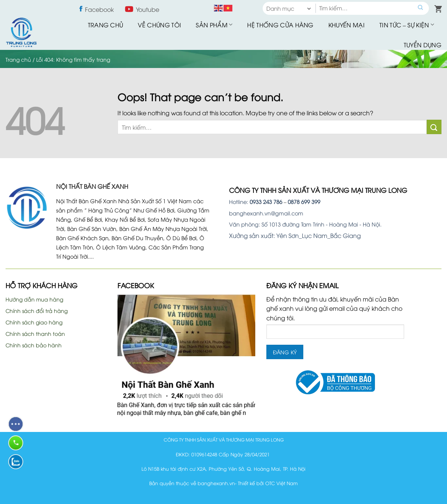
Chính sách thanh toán (35, 333)
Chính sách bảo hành (34, 345)
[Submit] (434, 127)
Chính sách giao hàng (34, 322)
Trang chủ (106, 25)
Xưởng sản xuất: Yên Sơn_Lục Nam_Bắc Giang (295, 235)
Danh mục (280, 8)
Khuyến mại (347, 25)
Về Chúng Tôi (159, 25)
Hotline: (256, 202)
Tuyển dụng (423, 45)
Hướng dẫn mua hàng (34, 299)
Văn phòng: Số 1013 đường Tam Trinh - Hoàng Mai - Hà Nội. (305, 224)
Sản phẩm (214, 25)
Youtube (148, 9)
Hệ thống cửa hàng (280, 25)
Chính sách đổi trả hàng (37, 311)
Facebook (99, 9)
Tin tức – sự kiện (407, 25)
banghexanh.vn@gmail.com (266, 213)
